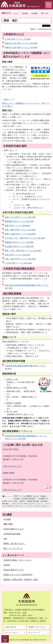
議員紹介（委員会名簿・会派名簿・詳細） (21, 579)
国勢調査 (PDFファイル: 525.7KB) (19, 221)
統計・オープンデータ (13, 548)
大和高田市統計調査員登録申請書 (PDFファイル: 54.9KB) (25, 367)
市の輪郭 (7, 519)
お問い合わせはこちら (12, 466)
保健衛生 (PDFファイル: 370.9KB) (19, 242)
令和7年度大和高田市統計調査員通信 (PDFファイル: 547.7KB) (27, 287)
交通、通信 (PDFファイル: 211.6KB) (20, 230)
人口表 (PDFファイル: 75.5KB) (18, 39)
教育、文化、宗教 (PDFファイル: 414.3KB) (23, 251)
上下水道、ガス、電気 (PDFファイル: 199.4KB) (25, 238)
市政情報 (25, 13)
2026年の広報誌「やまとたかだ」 (18, 560)
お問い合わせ (11, 627)
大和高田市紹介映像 (12, 534)
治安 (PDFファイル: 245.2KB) (17, 255)
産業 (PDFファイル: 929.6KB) (17, 226)
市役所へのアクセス (37, 627)
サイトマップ (34, 633)
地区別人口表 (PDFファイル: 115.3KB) (21, 43)
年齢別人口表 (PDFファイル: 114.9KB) (21, 47)
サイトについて (12, 633)
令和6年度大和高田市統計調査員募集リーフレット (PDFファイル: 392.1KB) (26, 437)
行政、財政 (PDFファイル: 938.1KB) (20, 259)
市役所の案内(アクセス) (14, 529)
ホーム (16, 13)
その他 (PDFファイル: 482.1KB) (18, 263)
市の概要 (34, 13)
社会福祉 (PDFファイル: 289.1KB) (19, 246)
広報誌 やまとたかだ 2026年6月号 (18, 575)
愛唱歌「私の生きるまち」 (15, 544)
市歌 (5, 539)
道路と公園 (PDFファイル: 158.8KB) (20, 234)
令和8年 (7, 565)
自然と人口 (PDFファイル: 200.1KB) (20, 217)
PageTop (5, 639)
